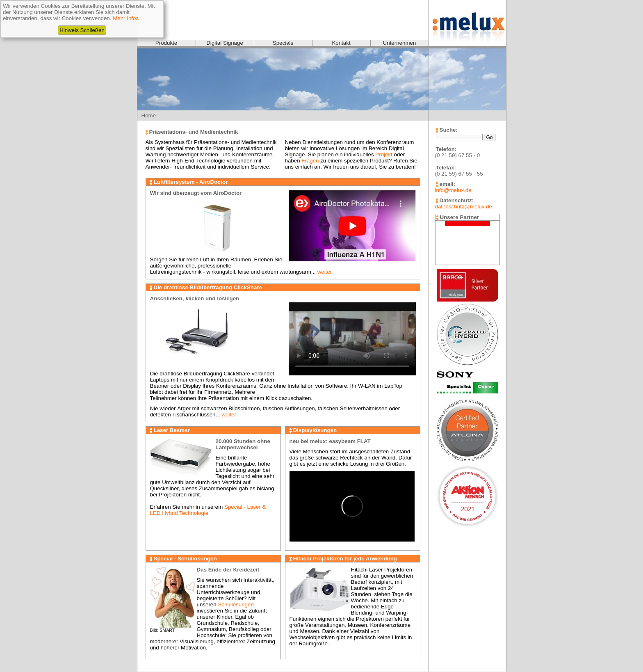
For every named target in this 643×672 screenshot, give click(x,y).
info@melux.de (453, 190)
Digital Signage (225, 43)
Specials (283, 43)
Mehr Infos (126, 18)
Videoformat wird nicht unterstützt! (352, 338)
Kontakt (341, 43)
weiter (325, 272)
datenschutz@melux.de (464, 207)
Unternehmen (400, 43)
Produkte (166, 43)
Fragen (310, 161)
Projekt (384, 154)
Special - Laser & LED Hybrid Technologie (208, 510)
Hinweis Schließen (82, 30)
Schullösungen (236, 605)
